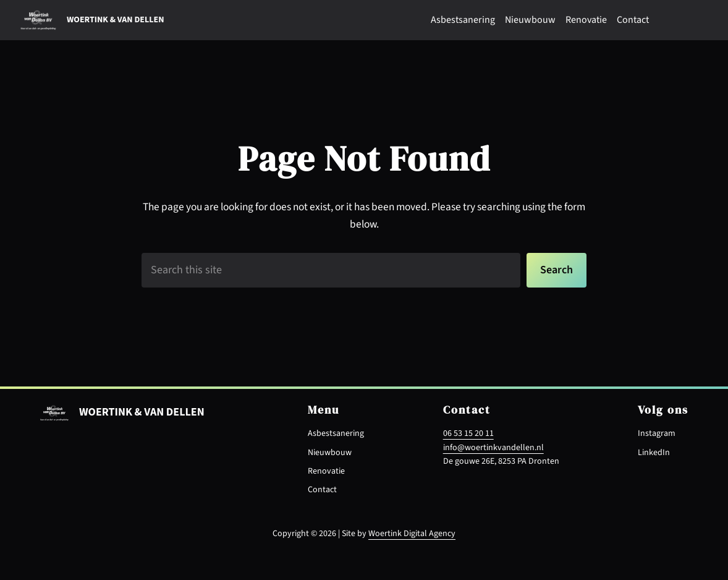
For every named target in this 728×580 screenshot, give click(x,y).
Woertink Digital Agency (412, 534)
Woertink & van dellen (115, 20)
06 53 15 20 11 (468, 433)
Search (557, 270)
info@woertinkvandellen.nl (493, 448)
